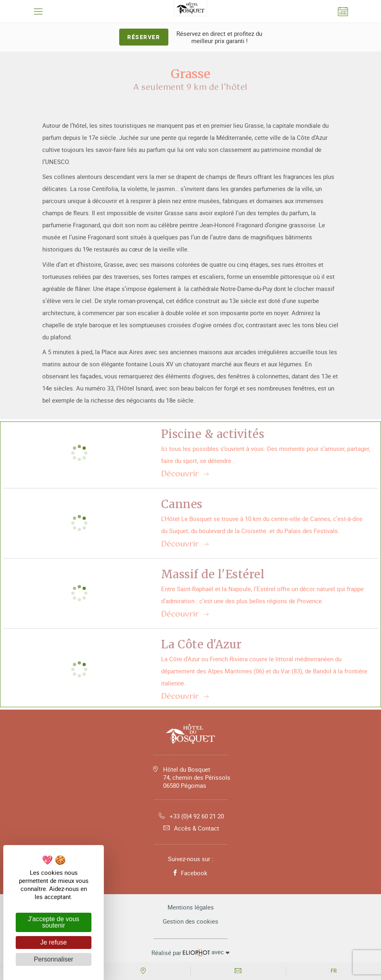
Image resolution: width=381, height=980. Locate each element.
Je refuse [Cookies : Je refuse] (54, 942)
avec (190, 952)
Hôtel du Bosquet (197, 777)
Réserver (144, 37)
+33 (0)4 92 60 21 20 (191, 816)
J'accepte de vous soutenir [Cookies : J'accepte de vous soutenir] (54, 922)
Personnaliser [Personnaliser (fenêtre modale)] (54, 959)
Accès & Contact (190, 828)
